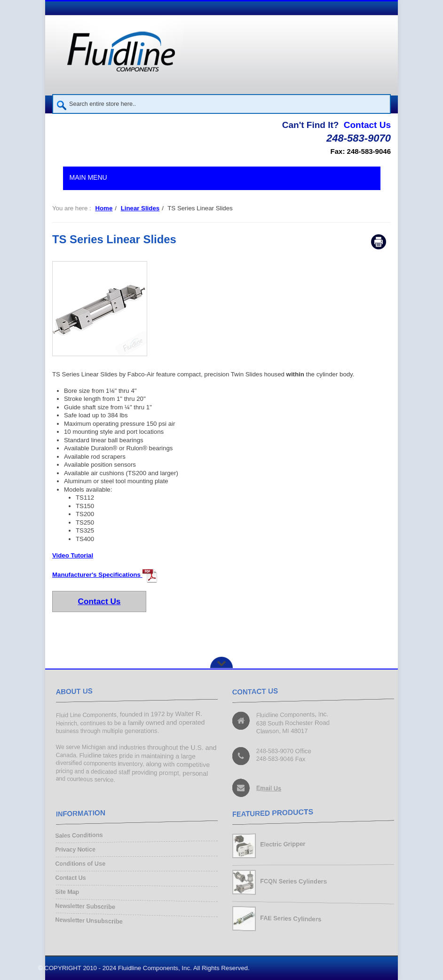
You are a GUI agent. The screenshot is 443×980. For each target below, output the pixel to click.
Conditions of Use (80, 864)
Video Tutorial (73, 555)
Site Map (67, 892)
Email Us (269, 789)
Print (379, 242)
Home (104, 208)
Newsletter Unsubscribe (89, 920)
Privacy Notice (75, 850)
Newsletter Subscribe (85, 906)
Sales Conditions (79, 836)
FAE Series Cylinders (291, 919)
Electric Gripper (283, 845)
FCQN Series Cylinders (294, 881)
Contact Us (367, 125)
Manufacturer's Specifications (105, 575)
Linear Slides (140, 208)
